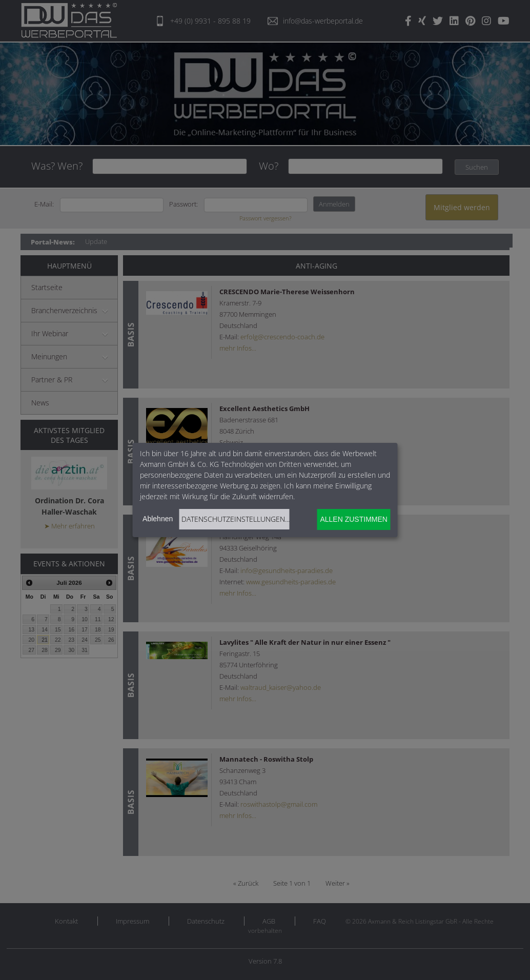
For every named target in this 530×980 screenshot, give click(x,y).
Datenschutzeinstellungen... (236, 519)
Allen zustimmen (353, 519)
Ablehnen (158, 519)
